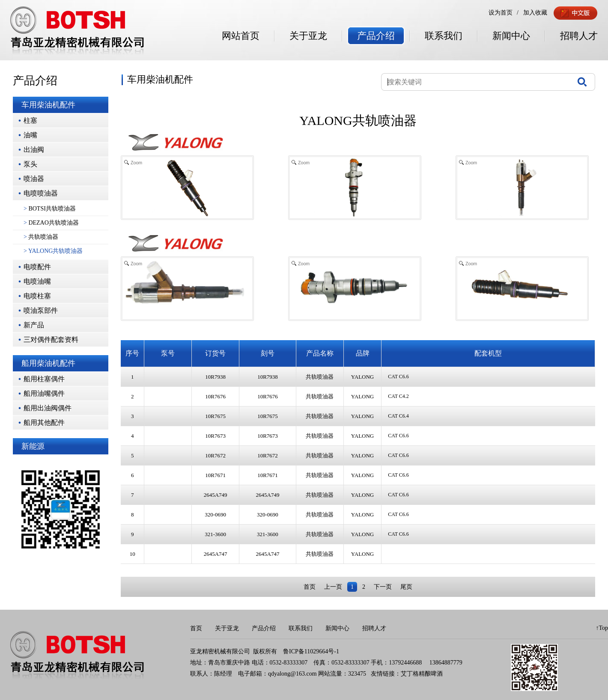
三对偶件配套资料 (51, 340)
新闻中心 (511, 36)
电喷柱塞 (37, 296)
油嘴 (30, 135)
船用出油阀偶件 (48, 408)
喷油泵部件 (41, 310)
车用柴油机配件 (48, 105)
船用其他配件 (44, 423)
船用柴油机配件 (48, 363)
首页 (310, 587)
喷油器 (34, 179)
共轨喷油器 (41, 237)
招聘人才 (579, 36)
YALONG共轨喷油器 (53, 251)
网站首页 (241, 36)
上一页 (333, 587)
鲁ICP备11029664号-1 (311, 651)
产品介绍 (376, 36)
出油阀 (34, 150)
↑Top (602, 628)
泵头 (30, 164)
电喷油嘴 (37, 281)
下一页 (383, 587)
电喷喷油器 (41, 193)
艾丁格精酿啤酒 (422, 674)
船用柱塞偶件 (44, 379)
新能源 (33, 446)
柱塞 (30, 120)
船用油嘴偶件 (44, 393)
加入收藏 (535, 13)
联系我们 (444, 36)
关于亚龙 (308, 36)
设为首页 (501, 13)
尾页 (406, 587)
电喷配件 (37, 267)
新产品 (34, 325)
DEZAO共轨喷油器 (51, 223)
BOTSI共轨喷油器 (50, 209)
